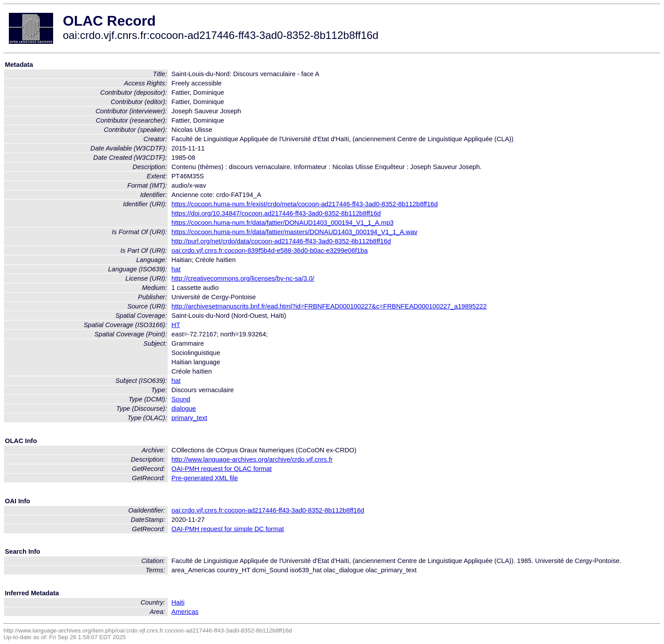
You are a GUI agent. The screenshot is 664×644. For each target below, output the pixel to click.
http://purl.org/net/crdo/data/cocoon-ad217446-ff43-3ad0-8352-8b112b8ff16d (281, 241)
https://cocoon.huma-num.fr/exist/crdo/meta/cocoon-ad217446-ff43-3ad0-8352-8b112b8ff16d (305, 204)
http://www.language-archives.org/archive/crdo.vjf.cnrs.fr (252, 459)
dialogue (183, 409)
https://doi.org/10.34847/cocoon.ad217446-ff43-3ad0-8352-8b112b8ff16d (276, 213)
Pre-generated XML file (205, 478)
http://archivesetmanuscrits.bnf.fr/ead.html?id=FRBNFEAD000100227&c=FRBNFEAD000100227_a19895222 (329, 306)
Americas (185, 612)
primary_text (189, 418)
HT (176, 325)
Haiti (178, 602)
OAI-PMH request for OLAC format (221, 469)
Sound (181, 399)
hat (176, 269)
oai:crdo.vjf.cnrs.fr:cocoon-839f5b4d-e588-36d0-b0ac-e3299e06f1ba (269, 251)
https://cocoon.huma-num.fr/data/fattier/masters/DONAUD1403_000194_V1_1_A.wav (294, 232)
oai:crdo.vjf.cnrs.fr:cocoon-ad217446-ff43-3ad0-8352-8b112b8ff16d (268, 510)
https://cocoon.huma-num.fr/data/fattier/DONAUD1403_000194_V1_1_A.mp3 (282, 223)
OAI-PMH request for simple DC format (228, 529)
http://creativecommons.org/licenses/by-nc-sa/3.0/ (243, 278)
